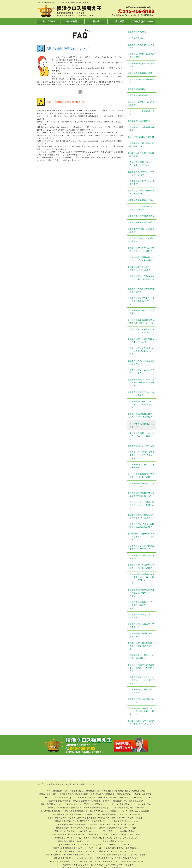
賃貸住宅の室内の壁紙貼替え (142, 81)
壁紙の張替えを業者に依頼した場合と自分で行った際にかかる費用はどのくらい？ (142, 579)
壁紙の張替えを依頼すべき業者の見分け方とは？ (142, 268)
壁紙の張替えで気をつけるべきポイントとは (142, 340)
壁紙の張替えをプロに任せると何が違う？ (142, 290)
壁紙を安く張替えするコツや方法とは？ (142, 616)
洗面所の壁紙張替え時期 (141, 73)
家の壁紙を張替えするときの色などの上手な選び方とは (142, 436)
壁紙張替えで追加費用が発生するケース (142, 129)
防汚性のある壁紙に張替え (142, 222)
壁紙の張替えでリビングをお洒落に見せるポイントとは (142, 301)
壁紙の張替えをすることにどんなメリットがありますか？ (142, 680)
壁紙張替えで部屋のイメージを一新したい (142, 173)
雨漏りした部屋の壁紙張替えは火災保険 (142, 192)
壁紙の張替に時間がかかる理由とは (142, 312)
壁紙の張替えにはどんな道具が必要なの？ (142, 362)
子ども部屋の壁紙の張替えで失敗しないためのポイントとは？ (142, 593)
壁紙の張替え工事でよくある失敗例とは (142, 466)
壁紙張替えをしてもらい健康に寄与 (142, 183)
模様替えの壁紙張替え (140, 95)
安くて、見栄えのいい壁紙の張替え (142, 240)
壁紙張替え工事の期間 (140, 121)
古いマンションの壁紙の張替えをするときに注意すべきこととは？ (142, 505)
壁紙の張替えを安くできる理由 (142, 46)
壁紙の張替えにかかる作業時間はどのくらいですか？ (142, 722)
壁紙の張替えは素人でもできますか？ (142, 625)
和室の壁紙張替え (138, 89)
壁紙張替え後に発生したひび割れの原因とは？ (142, 657)
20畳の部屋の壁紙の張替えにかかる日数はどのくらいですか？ (142, 537)
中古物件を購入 (137, 38)
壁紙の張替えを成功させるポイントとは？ (142, 635)
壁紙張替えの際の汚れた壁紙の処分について (142, 145)
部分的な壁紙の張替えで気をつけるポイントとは (142, 475)
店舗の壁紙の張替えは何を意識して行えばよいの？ (142, 415)
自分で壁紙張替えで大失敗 (142, 137)
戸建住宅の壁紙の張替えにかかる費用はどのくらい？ (142, 494)
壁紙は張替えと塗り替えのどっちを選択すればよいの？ (142, 351)
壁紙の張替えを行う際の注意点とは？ (142, 154)
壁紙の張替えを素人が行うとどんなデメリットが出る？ (142, 404)
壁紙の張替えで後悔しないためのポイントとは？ (142, 516)
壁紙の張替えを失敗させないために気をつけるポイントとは (142, 279)
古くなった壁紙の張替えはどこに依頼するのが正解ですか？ (142, 668)
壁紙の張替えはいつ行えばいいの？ (142, 700)
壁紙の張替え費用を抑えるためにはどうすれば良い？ (142, 259)
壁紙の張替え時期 (138, 32)
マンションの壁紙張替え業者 (142, 113)
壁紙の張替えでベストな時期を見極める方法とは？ (142, 526)
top (48, 791)
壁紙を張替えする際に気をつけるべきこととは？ (142, 331)
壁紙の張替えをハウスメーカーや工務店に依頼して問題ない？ (142, 711)
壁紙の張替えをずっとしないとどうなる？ (142, 393)
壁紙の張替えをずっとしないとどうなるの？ (142, 485)
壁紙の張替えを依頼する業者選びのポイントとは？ (142, 566)
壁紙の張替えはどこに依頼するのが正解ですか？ (142, 547)
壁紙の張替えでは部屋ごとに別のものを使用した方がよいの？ (142, 383)
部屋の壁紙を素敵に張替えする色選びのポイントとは (142, 321)
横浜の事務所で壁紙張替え (142, 216)
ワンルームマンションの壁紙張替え (142, 103)
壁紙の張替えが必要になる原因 (142, 65)
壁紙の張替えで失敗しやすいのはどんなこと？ (142, 691)
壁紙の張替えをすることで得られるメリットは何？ (142, 249)
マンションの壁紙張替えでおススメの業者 (142, 208)
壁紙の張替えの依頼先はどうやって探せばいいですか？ (142, 646)
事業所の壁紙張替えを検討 (142, 200)
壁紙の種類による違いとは (142, 446)
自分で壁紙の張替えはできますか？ (142, 557)
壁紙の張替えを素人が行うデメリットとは (142, 372)
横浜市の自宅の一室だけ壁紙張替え (142, 230)
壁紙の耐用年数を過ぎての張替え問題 (142, 56)
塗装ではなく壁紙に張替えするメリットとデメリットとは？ (142, 455)
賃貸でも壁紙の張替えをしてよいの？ (142, 425)
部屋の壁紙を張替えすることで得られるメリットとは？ (142, 605)
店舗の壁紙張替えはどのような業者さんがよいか (142, 164)
